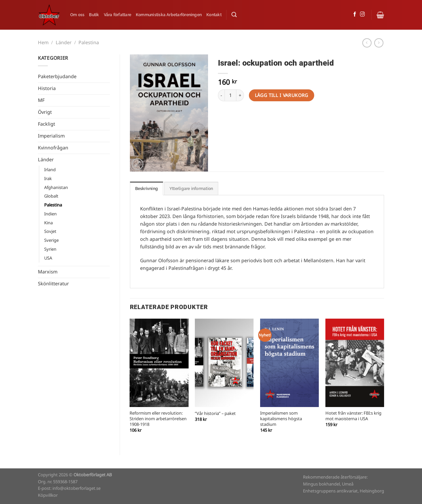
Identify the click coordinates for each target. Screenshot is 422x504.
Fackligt (46, 124)
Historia (47, 88)
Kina (48, 223)
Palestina (89, 43)
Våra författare (118, 15)
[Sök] (234, 15)
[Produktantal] (230, 95)
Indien (50, 214)
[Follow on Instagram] (362, 15)
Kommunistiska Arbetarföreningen (169, 15)
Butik (94, 15)
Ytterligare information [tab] (191, 189)
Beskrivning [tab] (147, 189)
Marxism (48, 272)
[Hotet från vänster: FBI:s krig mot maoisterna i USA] (355, 363)
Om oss (77, 15)
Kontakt (214, 15)
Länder (64, 43)
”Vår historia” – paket (215, 414)
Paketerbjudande (57, 77)
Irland (50, 170)
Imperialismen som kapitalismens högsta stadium (281, 419)
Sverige (51, 240)
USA (48, 258)
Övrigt (45, 112)
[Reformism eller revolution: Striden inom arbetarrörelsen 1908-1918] (159, 363)
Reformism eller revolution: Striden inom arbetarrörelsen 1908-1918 (158, 419)
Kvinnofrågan (53, 148)
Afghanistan (56, 188)
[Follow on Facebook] (355, 15)
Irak (48, 179)
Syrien (50, 249)
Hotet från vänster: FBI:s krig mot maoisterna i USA (353, 416)
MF (41, 100)
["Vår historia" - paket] (224, 363)
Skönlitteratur (53, 284)
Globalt (51, 196)
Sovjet (50, 231)
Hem (43, 43)
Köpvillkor (48, 495)
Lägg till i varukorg (282, 95)
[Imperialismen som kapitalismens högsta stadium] (289, 363)
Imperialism (51, 136)
